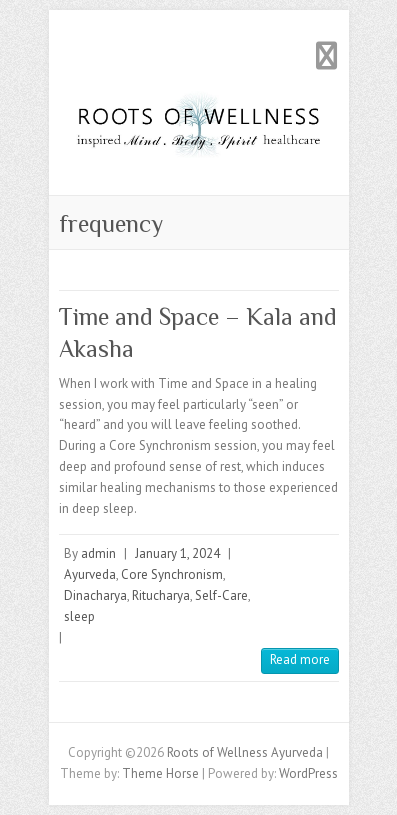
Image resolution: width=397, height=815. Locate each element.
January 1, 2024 (177, 553)
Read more (300, 659)
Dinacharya (95, 595)
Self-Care (221, 595)
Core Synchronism (172, 574)
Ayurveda (90, 574)
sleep (79, 616)
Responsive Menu (327, 55)
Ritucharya (161, 595)
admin (98, 553)
